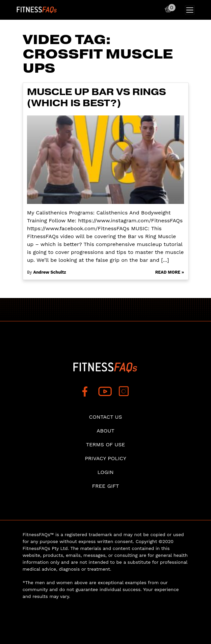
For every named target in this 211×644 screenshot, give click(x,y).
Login (105, 472)
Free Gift (105, 486)
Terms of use (105, 445)
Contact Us (105, 417)
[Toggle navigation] (190, 10)
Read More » (170, 272)
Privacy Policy (106, 458)
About (106, 431)
